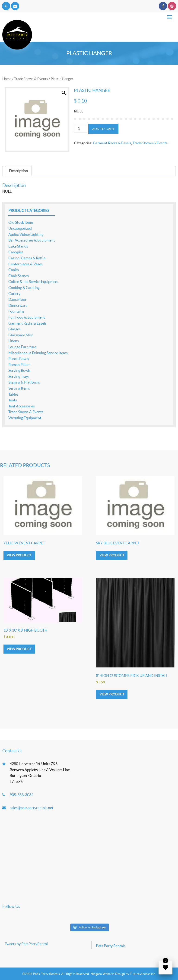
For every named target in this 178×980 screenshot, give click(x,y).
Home (7, 79)
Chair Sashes (19, 276)
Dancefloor (17, 299)
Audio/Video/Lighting (26, 234)
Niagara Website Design (108, 974)
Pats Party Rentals (111, 946)
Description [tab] (18, 171)
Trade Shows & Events (31, 79)
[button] (64, 93)
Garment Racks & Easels (112, 143)
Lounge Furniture (22, 347)
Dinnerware (18, 305)
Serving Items (19, 388)
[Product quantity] (81, 128)
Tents (13, 400)
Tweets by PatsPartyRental (26, 944)
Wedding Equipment (25, 418)
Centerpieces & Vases (25, 264)
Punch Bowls (19, 359)
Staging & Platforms (24, 382)
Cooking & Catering (24, 288)
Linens (14, 341)
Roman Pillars (19, 365)
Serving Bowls (19, 370)
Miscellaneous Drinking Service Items (38, 353)
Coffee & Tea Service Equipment (33, 282)
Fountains (16, 311)
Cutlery (14, 294)
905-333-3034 (22, 795)
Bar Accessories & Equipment (32, 240)
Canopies (16, 252)
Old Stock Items (21, 222)
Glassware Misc (21, 335)
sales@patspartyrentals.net (32, 808)
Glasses (14, 329)
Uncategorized (20, 228)
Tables (13, 394)
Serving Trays (19, 376)
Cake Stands (18, 246)
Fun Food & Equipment (27, 317)
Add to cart (103, 129)
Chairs (14, 270)
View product (19, 555)
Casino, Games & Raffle (27, 258)
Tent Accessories (22, 406)
